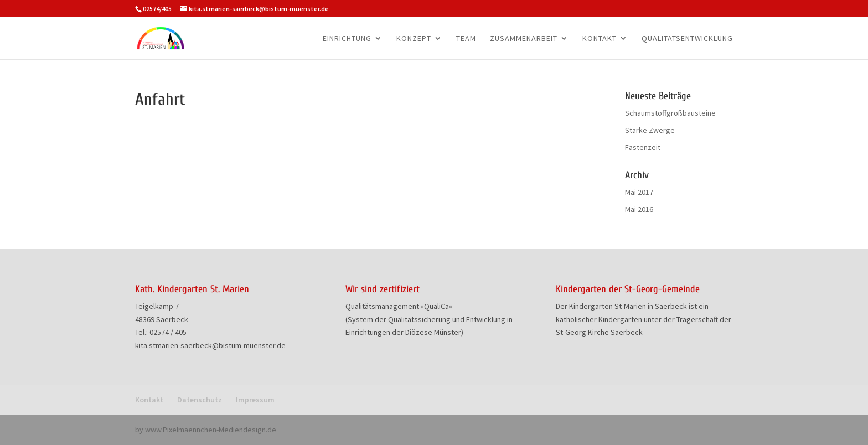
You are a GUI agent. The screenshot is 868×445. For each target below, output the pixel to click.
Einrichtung (347, 39)
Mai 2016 (639, 209)
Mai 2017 (639, 192)
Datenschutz (200, 400)
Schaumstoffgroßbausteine (670, 113)
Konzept (414, 39)
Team (466, 39)
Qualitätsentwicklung (687, 39)
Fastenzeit (643, 147)
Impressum (255, 400)
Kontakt (600, 39)
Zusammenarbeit (524, 39)
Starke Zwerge (650, 130)
